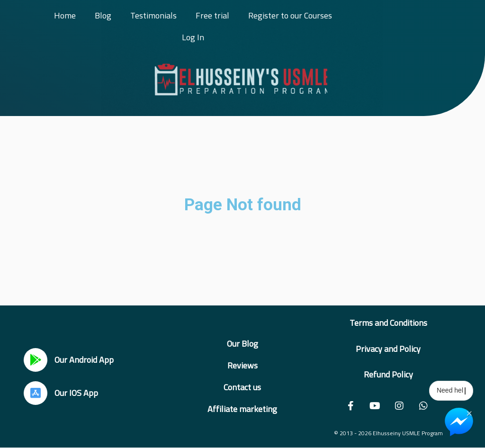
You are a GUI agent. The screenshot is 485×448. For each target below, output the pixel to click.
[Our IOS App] (36, 393)
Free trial (212, 15)
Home (65, 15)
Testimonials (153, 15)
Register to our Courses (290, 15)
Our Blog (242, 344)
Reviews (242, 365)
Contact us (242, 387)
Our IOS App (76, 393)
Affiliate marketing (242, 409)
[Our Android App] (36, 360)
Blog (103, 15)
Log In (193, 37)
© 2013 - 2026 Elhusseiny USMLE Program (388, 433)
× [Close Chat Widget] (469, 412)
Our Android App (84, 360)
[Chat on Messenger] (459, 422)
